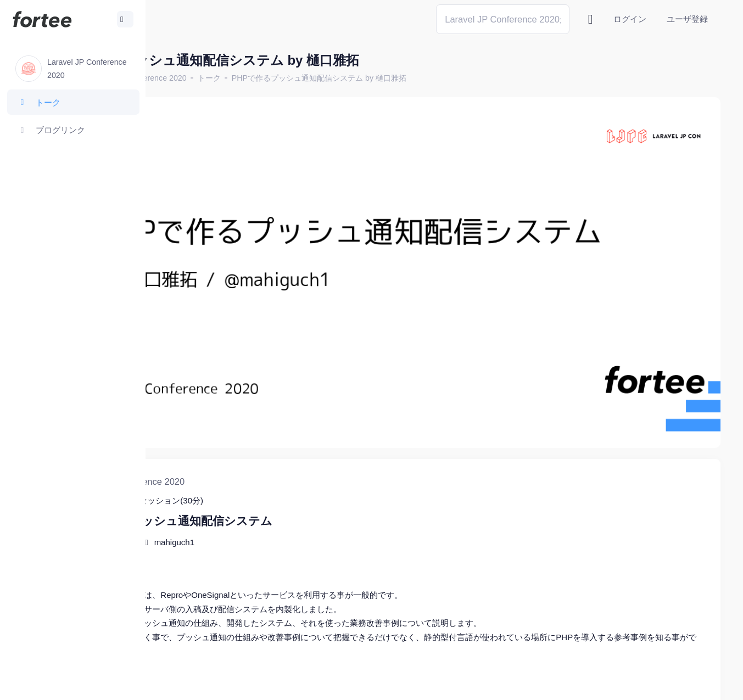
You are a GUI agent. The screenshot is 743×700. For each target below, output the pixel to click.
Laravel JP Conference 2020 (254, 78)
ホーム (182, 78)
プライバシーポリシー (677, 683)
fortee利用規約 (593, 683)
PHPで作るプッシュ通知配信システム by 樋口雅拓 (435, 78)
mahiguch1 (291, 481)
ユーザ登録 (687, 19)
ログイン (630, 19)
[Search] (503, 19)
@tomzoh (361, 683)
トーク (326, 78)
